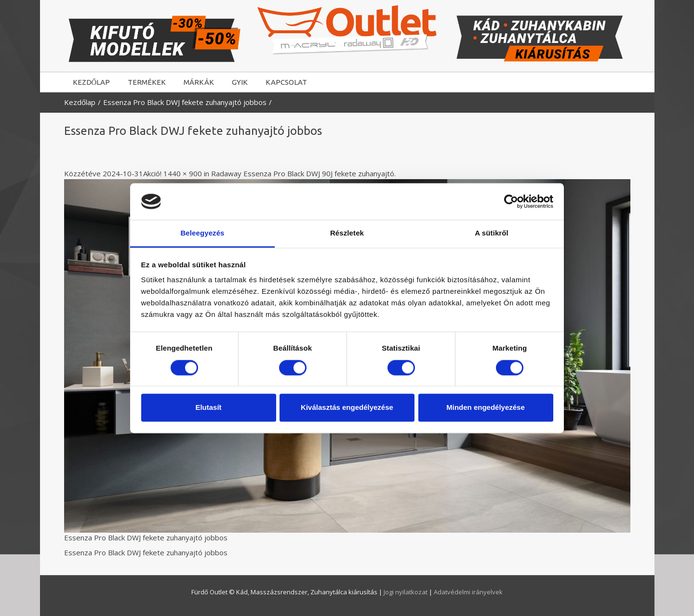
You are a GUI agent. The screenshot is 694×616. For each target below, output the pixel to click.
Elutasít (208, 408)
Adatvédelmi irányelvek (468, 592)
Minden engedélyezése (486, 408)
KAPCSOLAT (286, 82)
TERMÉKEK (147, 82)
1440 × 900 (183, 173)
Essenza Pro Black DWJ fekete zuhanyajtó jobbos (185, 102)
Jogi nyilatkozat (406, 592)
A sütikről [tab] (492, 233)
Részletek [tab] (347, 233)
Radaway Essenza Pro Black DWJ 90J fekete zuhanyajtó (303, 173)
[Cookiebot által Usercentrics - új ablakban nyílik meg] (511, 201)
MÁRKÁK (199, 82)
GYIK (240, 82)
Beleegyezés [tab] (202, 233)
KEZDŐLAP (92, 82)
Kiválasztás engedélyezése (347, 408)
